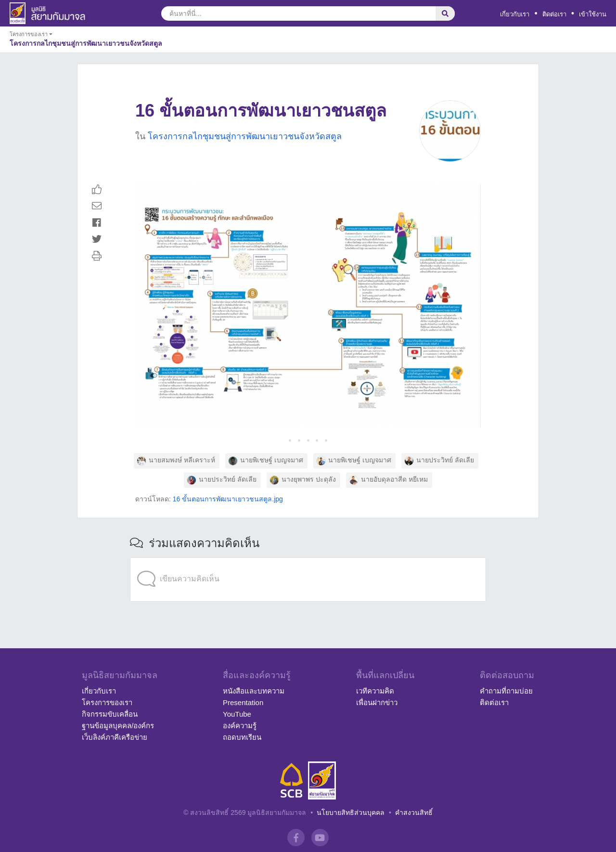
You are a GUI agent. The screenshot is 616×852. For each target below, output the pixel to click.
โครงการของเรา (107, 702)
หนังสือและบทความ (254, 691)
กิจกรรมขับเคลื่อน (110, 714)
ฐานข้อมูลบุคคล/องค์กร (118, 726)
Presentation (243, 702)
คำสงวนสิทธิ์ (414, 813)
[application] (308, 560)
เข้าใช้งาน (593, 14)
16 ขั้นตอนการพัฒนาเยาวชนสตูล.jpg (228, 499)
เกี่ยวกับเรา (515, 14)
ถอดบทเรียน (242, 737)
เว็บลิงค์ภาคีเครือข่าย (115, 737)
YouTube (237, 714)
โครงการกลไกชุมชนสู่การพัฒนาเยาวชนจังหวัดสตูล (245, 136)
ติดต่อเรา (554, 14)
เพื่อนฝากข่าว (377, 702)
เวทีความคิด (375, 691)
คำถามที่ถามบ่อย (506, 691)
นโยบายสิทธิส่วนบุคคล (351, 813)
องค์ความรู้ (240, 726)
